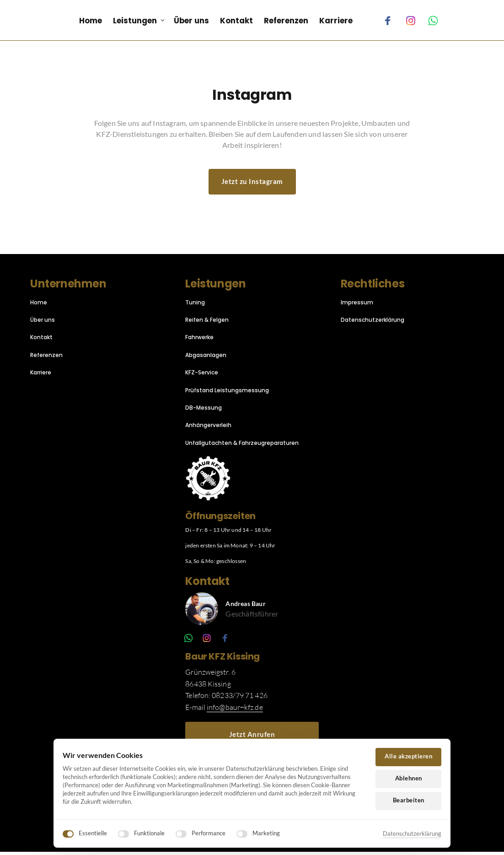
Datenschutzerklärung (412, 833)
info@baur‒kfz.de (235, 710)
